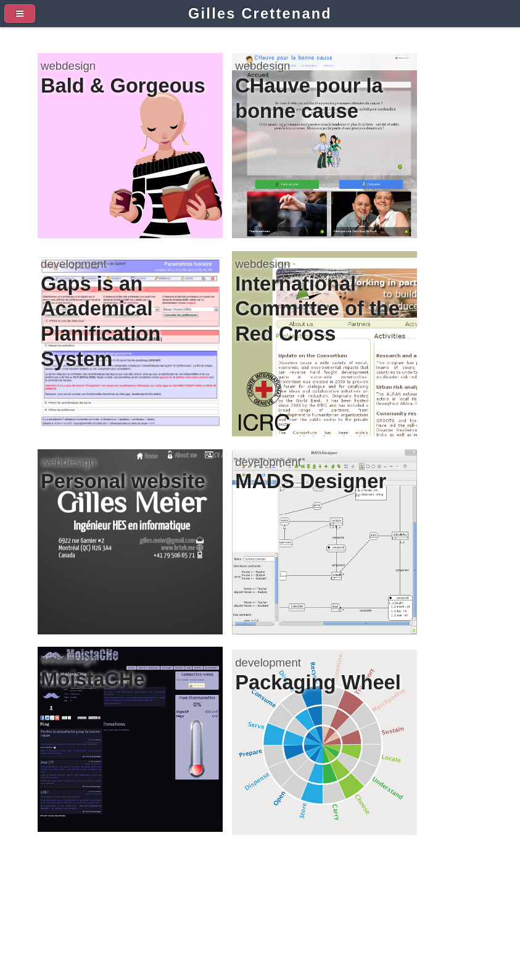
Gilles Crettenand (260, 14)
